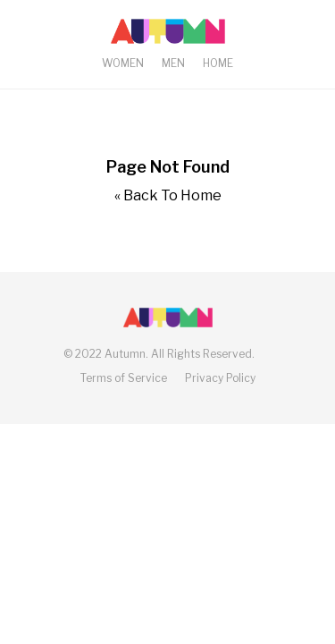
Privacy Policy (220, 378)
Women (123, 63)
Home (218, 63)
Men (173, 63)
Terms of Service (124, 378)
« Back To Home (168, 195)
